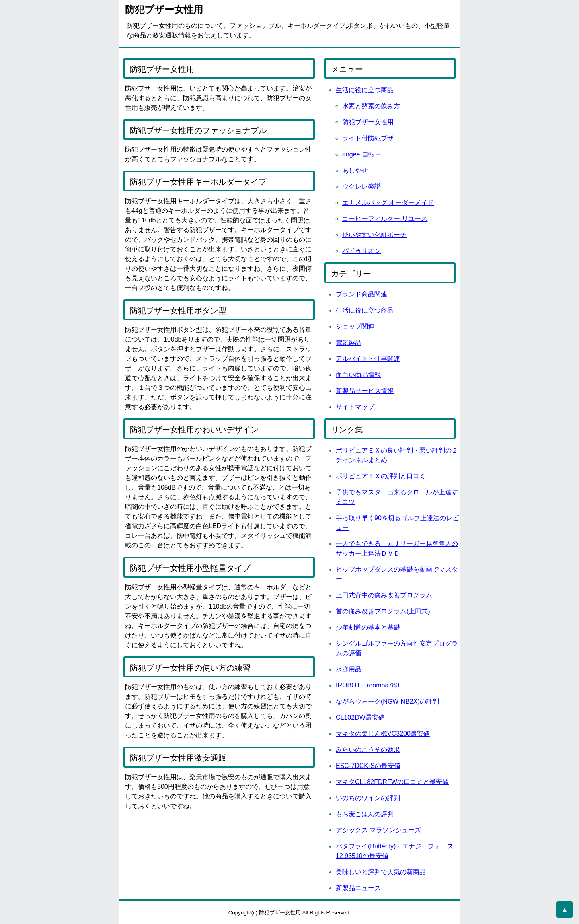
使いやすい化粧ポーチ (374, 235)
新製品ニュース (358, 888)
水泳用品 (349, 669)
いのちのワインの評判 (368, 798)
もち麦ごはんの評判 (365, 814)
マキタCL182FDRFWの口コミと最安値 (392, 782)
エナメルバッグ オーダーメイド (388, 203)
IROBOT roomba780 (368, 685)
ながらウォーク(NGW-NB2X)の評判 (387, 701)
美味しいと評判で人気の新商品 (381, 872)
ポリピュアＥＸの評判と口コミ (381, 476)
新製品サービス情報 (365, 391)
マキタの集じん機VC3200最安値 (383, 734)
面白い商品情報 (358, 375)
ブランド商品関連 (361, 294)
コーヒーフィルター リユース (385, 219)
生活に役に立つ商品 (365, 90)
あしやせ (355, 170)
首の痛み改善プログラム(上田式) (383, 611)
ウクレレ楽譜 (361, 186)
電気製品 (349, 343)
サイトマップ (355, 407)
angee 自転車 (362, 154)
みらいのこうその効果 (368, 750)
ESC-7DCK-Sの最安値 (368, 766)
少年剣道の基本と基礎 (368, 627)
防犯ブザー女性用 (368, 122)
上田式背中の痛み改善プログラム (384, 595)
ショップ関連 (355, 326)
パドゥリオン (361, 251)
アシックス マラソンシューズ (378, 830)
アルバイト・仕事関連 (368, 359)
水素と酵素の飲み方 (371, 106)
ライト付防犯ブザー (371, 138)
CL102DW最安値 (360, 717)
